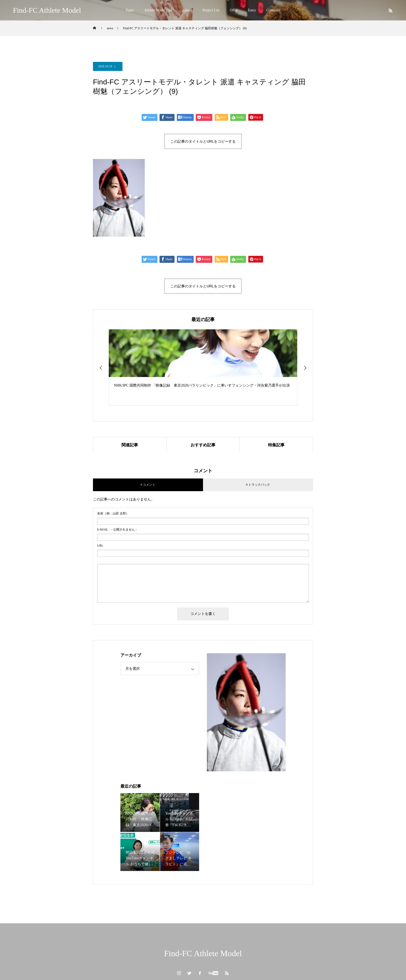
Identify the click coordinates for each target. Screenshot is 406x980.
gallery (187, 10)
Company (273, 10)
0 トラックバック (258, 485)
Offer (234, 10)
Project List (211, 10)
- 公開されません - (117, 529)
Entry (252, 10)
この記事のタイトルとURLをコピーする (203, 141)
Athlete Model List (158, 10)
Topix (130, 10)
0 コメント (148, 485)
